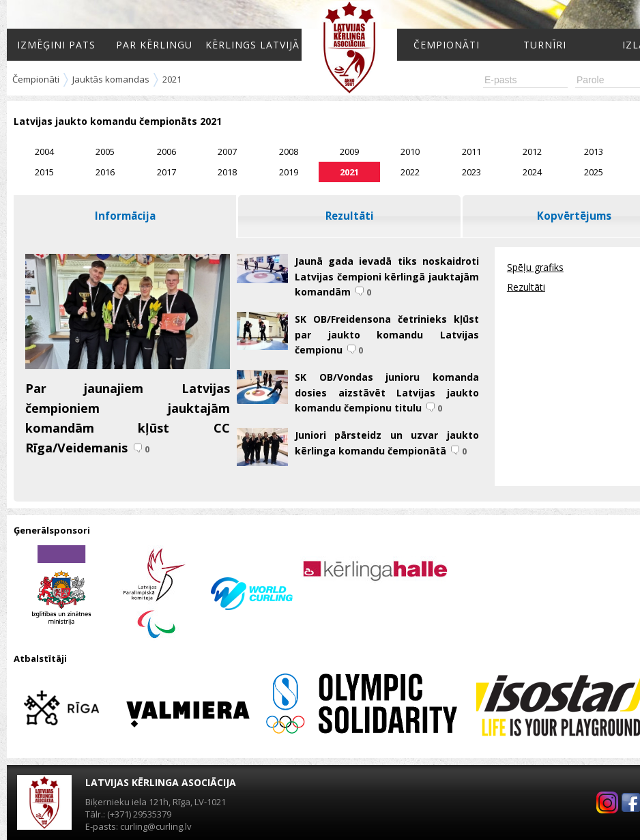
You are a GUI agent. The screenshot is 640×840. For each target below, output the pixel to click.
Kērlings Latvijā (252, 45)
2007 (227, 151)
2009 (349, 151)
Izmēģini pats (56, 45)
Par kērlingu (154, 45)
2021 (172, 79)
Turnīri (545, 45)
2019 (289, 172)
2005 (105, 151)
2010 (410, 151)
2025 (594, 172)
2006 (166, 151)
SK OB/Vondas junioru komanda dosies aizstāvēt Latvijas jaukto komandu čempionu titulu (387, 392)
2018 (227, 172)
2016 (105, 172)
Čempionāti (447, 45)
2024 (532, 172)
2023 (471, 172)
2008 (289, 151)
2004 (44, 151)
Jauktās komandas (111, 79)
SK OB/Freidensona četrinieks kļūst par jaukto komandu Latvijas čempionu (387, 334)
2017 (166, 172)
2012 (532, 151)
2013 (594, 151)
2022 (410, 172)
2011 (471, 151)
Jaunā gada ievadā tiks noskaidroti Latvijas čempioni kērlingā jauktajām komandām (387, 276)
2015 (44, 172)
